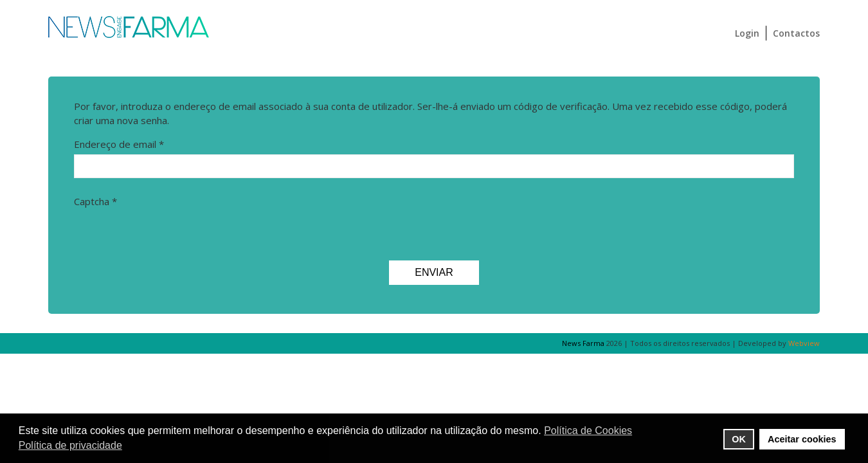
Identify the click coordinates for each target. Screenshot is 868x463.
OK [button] (739, 439)
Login (747, 33)
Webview (804, 343)
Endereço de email (119, 144)
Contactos (796, 33)
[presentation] (172, 237)
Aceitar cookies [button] (802, 439)
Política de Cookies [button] (588, 431)
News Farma (583, 343)
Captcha (95, 201)
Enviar (434, 272)
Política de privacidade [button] (70, 445)
